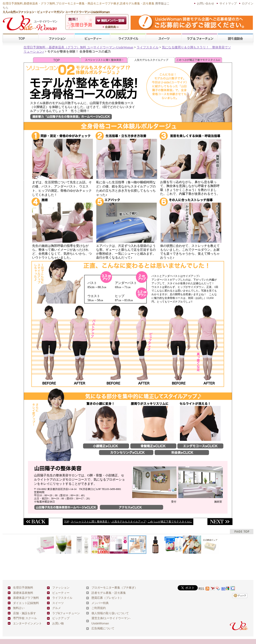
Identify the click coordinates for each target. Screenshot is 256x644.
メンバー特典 (100, 603)
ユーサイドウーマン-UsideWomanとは (111, 27)
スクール (235, 38)
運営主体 (97, 618)
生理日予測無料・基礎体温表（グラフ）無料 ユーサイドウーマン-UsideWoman (78, 47)
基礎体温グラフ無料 (26, 598)
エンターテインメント (27, 623)
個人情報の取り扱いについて (110, 613)
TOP (21, 38)
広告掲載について (103, 628)
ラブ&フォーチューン (200, 38)
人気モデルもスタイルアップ (128, 522)
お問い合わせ (206, 3)
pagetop (242, 531)
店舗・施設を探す (25, 613)
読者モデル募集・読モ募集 (109, 593)
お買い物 (58, 623)
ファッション (56, 38)
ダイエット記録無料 (26, 603)
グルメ (57, 608)
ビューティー (92, 38)
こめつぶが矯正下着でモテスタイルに (170, 522)
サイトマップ (228, 3)
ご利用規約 (99, 608)
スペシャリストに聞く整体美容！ (90, 522)
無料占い (19, 608)
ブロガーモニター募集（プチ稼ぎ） (114, 588)
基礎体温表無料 (23, 593)
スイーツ (164, 38)
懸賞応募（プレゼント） (107, 598)
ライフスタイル (128, 38)
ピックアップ (61, 618)
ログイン (248, 3)
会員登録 (111, 20)
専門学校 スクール (25, 618)
